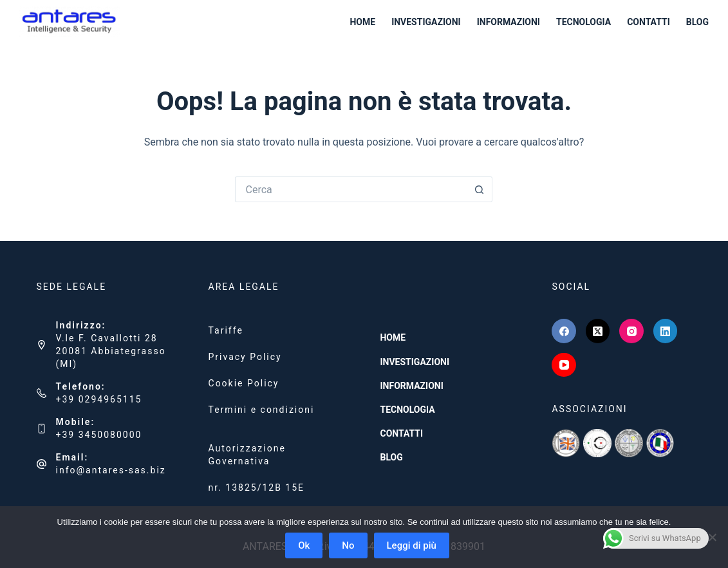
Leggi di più (412, 545)
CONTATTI (649, 22)
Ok (304, 545)
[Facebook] (564, 331)
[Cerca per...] (351, 189)
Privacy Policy (245, 357)
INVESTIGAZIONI (426, 22)
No (348, 545)
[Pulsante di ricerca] (480, 189)
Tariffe (226, 330)
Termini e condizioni (262, 410)
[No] (712, 537)
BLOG (697, 22)
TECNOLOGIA (583, 22)
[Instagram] (631, 331)
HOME (362, 22)
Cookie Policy (244, 383)
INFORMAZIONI (509, 22)
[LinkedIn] (666, 331)
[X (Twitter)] (598, 331)
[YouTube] (564, 365)
